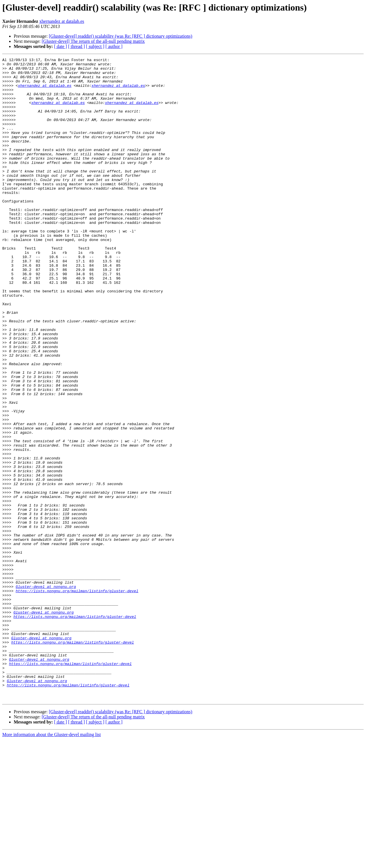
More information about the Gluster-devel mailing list (52, 863)
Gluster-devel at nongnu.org (46, 693)
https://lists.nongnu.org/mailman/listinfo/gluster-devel (77, 698)
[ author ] (114, 46)
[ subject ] (95, 46)
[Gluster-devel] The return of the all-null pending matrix (93, 41)
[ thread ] (76, 46)
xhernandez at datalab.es (62, 21)
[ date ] (60, 46)
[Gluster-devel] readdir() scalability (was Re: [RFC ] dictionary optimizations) (121, 36)
